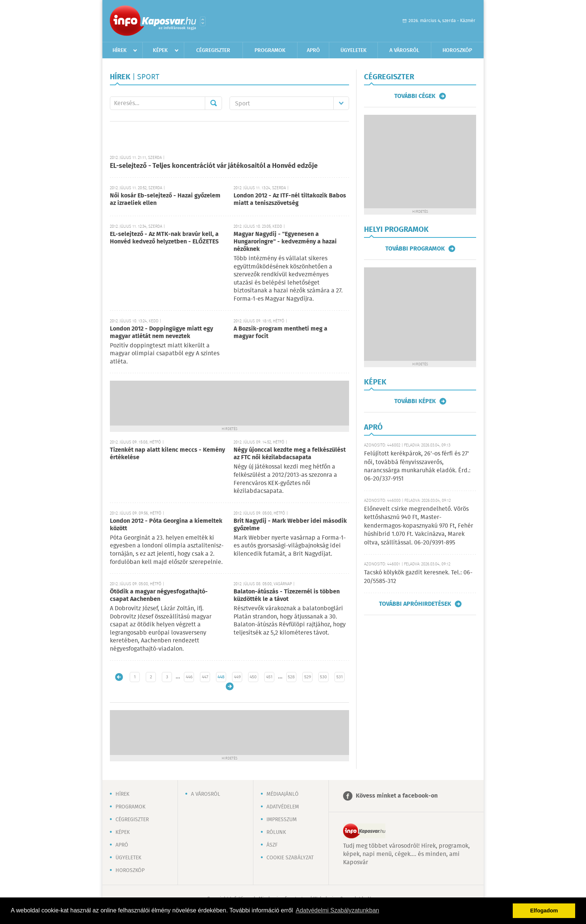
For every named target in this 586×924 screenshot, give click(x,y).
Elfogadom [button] (544, 911)
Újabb (119, 677)
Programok (270, 50)
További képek (415, 401)
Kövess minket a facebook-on (397, 796)
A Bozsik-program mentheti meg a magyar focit (280, 333)
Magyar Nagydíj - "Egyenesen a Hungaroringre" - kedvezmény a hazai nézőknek (285, 242)
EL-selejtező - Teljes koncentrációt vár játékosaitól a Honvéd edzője (214, 166)
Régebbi (230, 686)
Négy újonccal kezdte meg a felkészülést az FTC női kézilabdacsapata (290, 454)
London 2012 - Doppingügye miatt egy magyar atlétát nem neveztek (161, 333)
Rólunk (276, 832)
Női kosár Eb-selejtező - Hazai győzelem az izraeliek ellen (165, 199)
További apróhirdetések (415, 604)
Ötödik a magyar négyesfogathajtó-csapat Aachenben (159, 595)
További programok (415, 249)
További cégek (415, 96)
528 (291, 677)
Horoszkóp (457, 50)
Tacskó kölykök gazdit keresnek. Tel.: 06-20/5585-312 (418, 577)
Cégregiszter (213, 50)
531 (340, 677)
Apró (313, 50)
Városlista (203, 21)
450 (253, 677)
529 (308, 677)
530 (323, 677)
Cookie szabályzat (290, 858)
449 (237, 677)
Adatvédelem (283, 807)
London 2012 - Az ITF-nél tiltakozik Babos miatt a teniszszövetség (290, 199)
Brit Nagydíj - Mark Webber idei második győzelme (290, 525)
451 (269, 677)
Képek (160, 50)
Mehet (213, 103)
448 (221, 677)
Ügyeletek (354, 50)
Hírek (120, 50)
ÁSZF (272, 845)
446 (189, 677)
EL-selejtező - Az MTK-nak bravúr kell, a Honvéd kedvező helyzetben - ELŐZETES (164, 238)
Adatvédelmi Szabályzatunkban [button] (337, 910)
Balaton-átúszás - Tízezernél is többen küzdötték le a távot (287, 595)
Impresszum (282, 820)
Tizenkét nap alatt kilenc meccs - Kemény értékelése (167, 454)
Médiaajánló (283, 794)
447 (205, 677)
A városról (404, 50)
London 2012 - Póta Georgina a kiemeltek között (166, 525)
